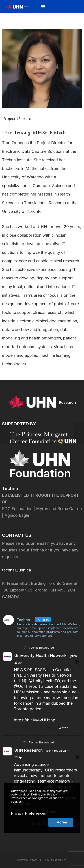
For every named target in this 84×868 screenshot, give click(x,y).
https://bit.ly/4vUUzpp (35, 720)
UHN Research (29, 750)
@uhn (73, 656)
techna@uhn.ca (16, 570)
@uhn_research (56, 751)
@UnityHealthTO (44, 681)
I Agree (61, 822)
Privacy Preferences (28, 813)
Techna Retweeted (41, 648)
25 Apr (18, 663)
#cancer (42, 764)
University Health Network (40, 655)
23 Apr (19, 757)
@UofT (21, 686)
